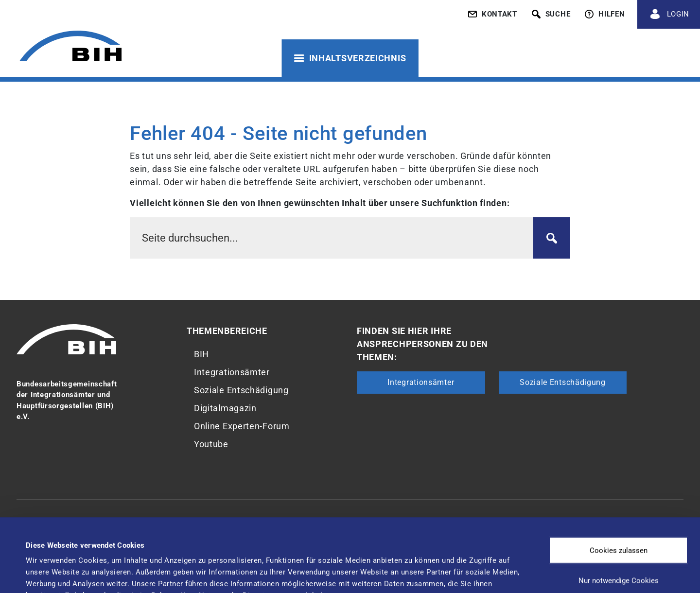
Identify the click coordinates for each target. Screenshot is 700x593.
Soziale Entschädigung (241, 390)
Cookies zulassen (619, 482)
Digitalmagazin (225, 408)
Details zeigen (408, 566)
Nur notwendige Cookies (619, 512)
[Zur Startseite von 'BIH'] (70, 47)
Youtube (211, 444)
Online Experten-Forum (242, 426)
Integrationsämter (232, 372)
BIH (201, 354)
